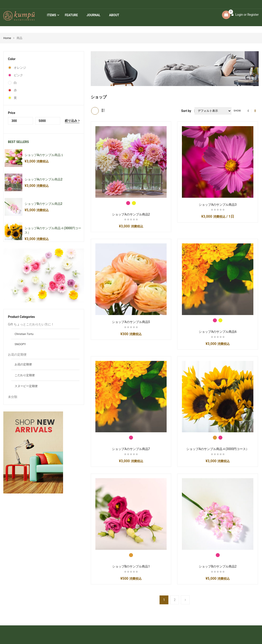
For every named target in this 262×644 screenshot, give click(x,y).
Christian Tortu (24, 334)
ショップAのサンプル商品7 (131, 449)
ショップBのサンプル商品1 (131, 566)
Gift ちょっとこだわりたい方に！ (31, 324)
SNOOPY (20, 344)
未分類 (13, 397)
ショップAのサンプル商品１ (44, 155)
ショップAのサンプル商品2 (43, 179)
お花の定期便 (17, 354)
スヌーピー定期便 (26, 386)
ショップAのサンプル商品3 (218, 205)
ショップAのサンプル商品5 (131, 322)
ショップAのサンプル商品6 (218, 332)
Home (7, 38)
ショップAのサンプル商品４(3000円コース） (218, 449)
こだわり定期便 (25, 375)
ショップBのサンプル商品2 (43, 204)
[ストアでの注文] (213, 111)
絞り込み (71, 121)
